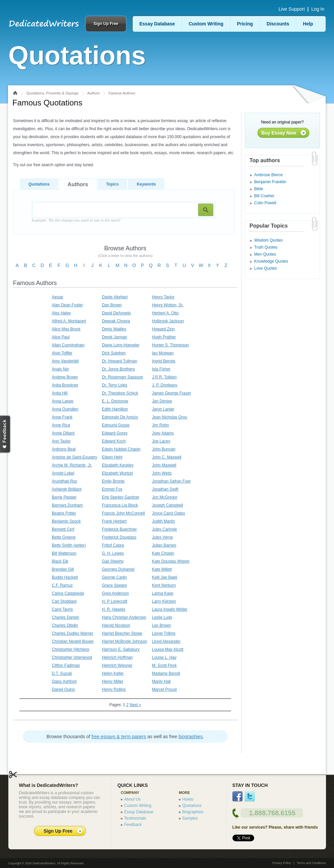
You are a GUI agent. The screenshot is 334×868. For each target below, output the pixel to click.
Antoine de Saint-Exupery (74, 457)
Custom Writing (206, 24)
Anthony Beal (64, 449)
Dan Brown (112, 305)
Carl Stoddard (64, 601)
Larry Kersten (164, 601)
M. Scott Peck (164, 665)
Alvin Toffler (62, 353)
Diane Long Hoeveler (121, 345)
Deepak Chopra (116, 321)
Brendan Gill (63, 569)
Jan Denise (162, 401)
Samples (190, 818)
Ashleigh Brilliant (67, 489)
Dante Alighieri (115, 297)
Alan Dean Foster (67, 305)
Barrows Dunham (67, 505)
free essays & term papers (119, 737)
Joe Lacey (161, 441)
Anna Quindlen (65, 409)
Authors (94, 93)
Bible (259, 189)
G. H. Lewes (113, 553)
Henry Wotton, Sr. (168, 305)
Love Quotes (266, 268)
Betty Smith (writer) (69, 545)
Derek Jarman (114, 337)
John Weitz (162, 473)
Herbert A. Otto (165, 313)
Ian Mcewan (163, 353)
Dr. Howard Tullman (119, 361)
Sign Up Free (106, 24)
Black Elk (60, 561)
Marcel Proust (164, 689)
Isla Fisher (161, 369)
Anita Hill (60, 393)
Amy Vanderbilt (65, 361)
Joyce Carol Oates (169, 513)
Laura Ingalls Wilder (170, 609)
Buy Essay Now (279, 133)
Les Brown (161, 625)
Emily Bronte (113, 481)
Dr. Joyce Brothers (118, 369)
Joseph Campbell (168, 505)
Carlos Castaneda (68, 593)
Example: (76, 220)
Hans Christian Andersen (124, 617)
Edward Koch (114, 441)
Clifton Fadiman (66, 665)
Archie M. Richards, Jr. (72, 465)
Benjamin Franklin (270, 182)
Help (308, 24)
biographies (191, 737)
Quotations (39, 184)
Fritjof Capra (113, 545)
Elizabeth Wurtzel (117, 473)
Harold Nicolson (116, 625)
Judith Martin (163, 521)
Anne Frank (62, 417)
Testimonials (135, 818)
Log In (318, 9)
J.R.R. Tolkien (164, 377)
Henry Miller (113, 681)
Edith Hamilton (115, 409)
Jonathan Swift (165, 489)
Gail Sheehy (113, 561)
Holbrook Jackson (168, 321)
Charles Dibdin (65, 625)
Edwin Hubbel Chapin (121, 449)
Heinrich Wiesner (117, 665)
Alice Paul (61, 337)
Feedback (133, 825)
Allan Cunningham (68, 345)
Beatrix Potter (64, 513)
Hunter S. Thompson (171, 345)
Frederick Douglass (119, 537)
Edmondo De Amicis (120, 417)
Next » (135, 705)
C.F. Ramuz (62, 585)
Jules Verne (162, 537)
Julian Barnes (164, 545)
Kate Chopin (163, 553)
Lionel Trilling (164, 633)
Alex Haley (61, 313)
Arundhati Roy (64, 481)
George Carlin (114, 577)
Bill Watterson (64, 553)
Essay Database (157, 24)
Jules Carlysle (164, 529)
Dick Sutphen (114, 353)
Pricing (245, 24)
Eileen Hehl (112, 457)
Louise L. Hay (164, 657)
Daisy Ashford (64, 681)
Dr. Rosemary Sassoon (122, 377)
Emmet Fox (112, 489)
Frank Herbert (114, 521)
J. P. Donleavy (165, 385)
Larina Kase (163, 593)
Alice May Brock (66, 329)
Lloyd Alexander (166, 641)
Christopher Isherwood (72, 657)
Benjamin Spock (66, 521)
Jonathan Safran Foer (171, 481)
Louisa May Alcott (168, 649)
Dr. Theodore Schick (120, 393)
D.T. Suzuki (62, 673)
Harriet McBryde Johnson (124, 641)
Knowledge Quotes (271, 261)
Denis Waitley (114, 329)
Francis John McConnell (123, 513)
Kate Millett (162, 569)
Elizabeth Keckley (118, 465)
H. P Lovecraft (115, 601)
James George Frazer (172, 393)
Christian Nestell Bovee (73, 641)
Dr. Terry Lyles (115, 385)
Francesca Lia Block (120, 505)
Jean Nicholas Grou (170, 417)
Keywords (146, 184)
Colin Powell (265, 203)
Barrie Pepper (64, 497)
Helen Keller (113, 673)
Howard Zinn (163, 329)
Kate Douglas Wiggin (171, 561)
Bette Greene (64, 537)
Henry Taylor (163, 297)
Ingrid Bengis (164, 361)
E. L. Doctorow (115, 401)
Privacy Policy (282, 863)
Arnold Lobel (63, 473)
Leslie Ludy (162, 617)
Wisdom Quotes (268, 240)
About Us (132, 799)
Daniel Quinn (63, 689)
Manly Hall (161, 681)
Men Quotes (265, 254)
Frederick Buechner (119, 529)
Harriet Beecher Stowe (122, 633)
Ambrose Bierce (268, 175)
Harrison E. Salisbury (121, 649)
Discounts (278, 24)
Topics (113, 184)
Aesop (57, 297)
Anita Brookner (65, 385)
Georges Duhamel (118, 569)
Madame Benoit (166, 673)
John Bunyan (164, 449)
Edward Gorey (115, 433)
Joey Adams (163, 433)
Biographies (193, 812)
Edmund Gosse (116, 425)
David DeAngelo (116, 313)
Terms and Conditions (311, 863)
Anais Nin (60, 369)
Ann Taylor (61, 441)
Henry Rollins (114, 689)
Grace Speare (114, 585)
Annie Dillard (63, 433)
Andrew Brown (65, 377)
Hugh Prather (164, 337)
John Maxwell (164, 465)
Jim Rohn (160, 425)
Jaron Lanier (163, 409)
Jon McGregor (165, 497)
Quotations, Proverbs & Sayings (52, 93)
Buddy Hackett (65, 577)
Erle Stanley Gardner (121, 497)
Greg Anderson (115, 593)
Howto (188, 799)
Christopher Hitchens (70, 649)
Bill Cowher (264, 196)
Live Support (292, 9)
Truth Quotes (266, 247)
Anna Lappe (63, 401)
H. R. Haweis (114, 609)
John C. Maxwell (167, 457)
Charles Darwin (65, 617)
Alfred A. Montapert (69, 321)
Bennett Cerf (63, 529)
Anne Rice (61, 425)
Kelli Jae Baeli (164, 577)
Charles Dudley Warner (72, 633)
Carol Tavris (62, 609)
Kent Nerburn (164, 585)
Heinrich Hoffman (117, 657)
